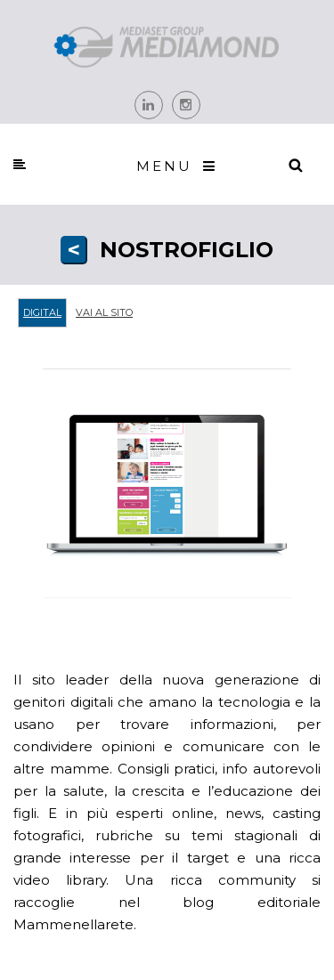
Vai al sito (104, 312)
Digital (42, 312)
